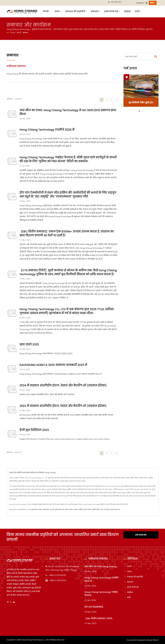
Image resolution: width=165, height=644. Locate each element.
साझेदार (127, 11)
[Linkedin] (14, 602)
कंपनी (47, 11)
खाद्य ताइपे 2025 (29, 344)
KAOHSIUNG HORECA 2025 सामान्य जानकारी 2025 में (53, 365)
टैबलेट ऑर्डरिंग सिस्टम (94, 509)
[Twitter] (11, 602)
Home (13, 32)
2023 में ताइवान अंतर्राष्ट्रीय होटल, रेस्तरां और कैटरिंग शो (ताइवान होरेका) (63, 406)
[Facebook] (8, 602)
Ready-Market (153, 640)
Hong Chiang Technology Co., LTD (35, 640)
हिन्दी (152, 3)
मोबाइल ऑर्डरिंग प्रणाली (81, 509)
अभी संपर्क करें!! (141, 535)
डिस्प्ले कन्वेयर (69, 509)
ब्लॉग (138, 11)
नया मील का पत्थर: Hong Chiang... (101, 567)
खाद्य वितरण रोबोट (37, 509)
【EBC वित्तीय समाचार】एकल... (99, 619)
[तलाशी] (109, 2)
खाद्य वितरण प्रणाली (48, 509)
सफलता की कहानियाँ (76, 11)
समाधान (95, 11)
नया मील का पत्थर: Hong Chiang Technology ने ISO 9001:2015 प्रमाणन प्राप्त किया (68, 112)
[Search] (123, 2)
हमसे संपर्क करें (112, 11)
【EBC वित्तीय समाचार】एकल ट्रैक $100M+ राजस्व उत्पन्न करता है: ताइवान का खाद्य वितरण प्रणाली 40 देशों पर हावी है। (67, 233)
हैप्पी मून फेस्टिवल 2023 (34, 430)
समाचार (25, 32)
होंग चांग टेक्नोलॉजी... (94, 607)
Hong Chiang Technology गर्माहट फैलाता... (101, 594)
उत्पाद (58, 11)
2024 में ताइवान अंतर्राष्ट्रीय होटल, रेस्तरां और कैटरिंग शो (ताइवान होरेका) (63, 385)
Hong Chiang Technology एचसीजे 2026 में (47, 130)
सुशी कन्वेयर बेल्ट (60, 509)
